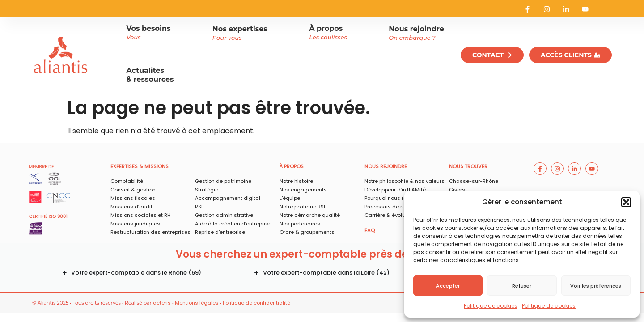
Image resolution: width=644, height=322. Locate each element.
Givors (457, 190)
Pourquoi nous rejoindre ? (396, 198)
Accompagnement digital (228, 198)
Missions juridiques (135, 224)
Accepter (448, 286)
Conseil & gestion (133, 190)
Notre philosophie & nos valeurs (405, 181)
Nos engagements (303, 190)
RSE (199, 207)
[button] (626, 202)
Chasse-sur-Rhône (474, 181)
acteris (162, 303)
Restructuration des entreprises (150, 232)
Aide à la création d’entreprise (233, 224)
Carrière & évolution (390, 215)
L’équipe (290, 198)
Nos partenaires (300, 224)
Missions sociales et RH (141, 215)
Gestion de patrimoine (223, 181)
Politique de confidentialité (256, 303)
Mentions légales (197, 303)
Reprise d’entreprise (220, 232)
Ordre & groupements (307, 232)
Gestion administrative (224, 215)
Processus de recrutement (398, 207)
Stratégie (207, 190)
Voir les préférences (596, 286)
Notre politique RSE (303, 207)
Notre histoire (296, 181)
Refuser (522, 286)
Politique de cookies (491, 306)
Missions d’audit (131, 207)
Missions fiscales (133, 198)
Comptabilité (127, 181)
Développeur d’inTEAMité (395, 190)
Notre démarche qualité (310, 215)
